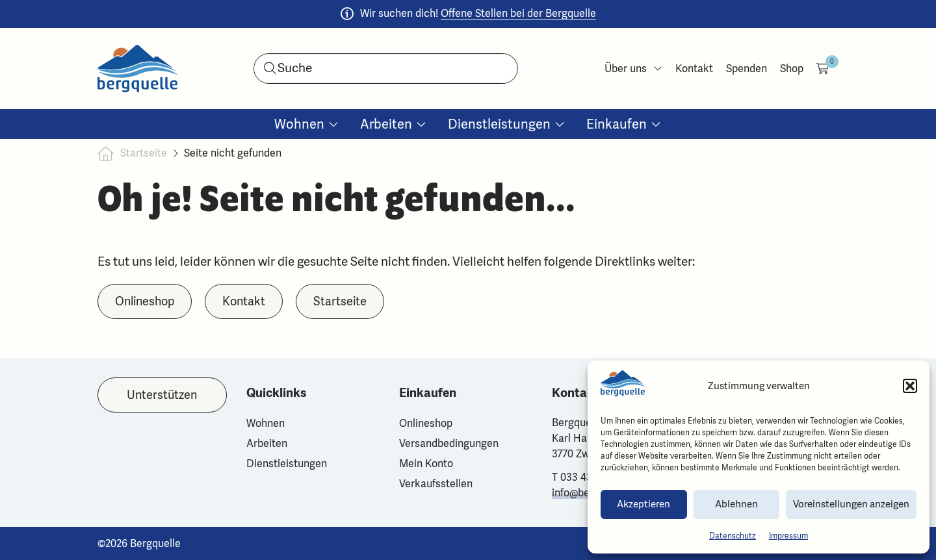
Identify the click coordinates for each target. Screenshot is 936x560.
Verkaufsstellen (436, 484)
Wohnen (266, 423)
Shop (792, 69)
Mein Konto (426, 464)
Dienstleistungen (287, 464)
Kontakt (694, 69)
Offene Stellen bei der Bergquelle (518, 13)
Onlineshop (426, 423)
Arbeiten (267, 443)
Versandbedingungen (449, 443)
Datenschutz (733, 536)
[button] (910, 386)
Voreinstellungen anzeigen (851, 504)
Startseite (144, 153)
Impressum (788, 536)
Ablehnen (736, 504)
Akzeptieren (643, 504)
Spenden (747, 69)
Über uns (633, 68)
